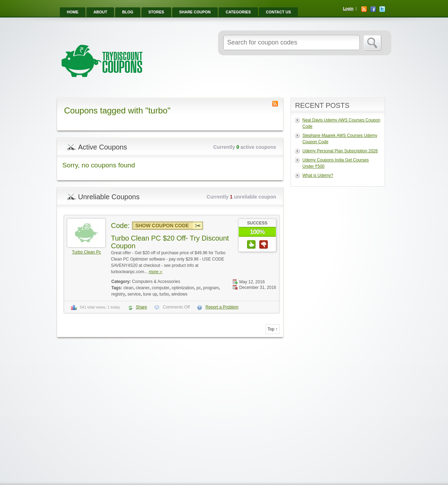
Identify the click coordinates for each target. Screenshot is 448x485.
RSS (364, 9)
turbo (164, 294)
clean (128, 288)
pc (199, 288)
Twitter (382, 9)
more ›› (156, 272)
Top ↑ (272, 329)
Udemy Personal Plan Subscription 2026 (340, 151)
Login (348, 8)
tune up (150, 294)
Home (73, 12)
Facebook (373, 9)
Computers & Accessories (156, 282)
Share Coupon (195, 12)
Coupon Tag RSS (275, 104)
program (211, 288)
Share (141, 307)
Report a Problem (222, 307)
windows (179, 294)
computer (161, 288)
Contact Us (278, 12)
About (100, 12)
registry (118, 294)
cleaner (143, 288)
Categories (238, 12)
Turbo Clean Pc (87, 252)
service (134, 294)
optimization (183, 288)
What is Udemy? (318, 175)
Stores (156, 12)
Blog (128, 12)
